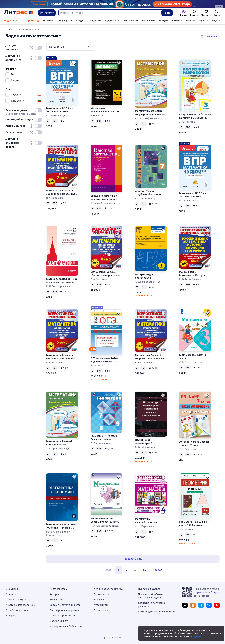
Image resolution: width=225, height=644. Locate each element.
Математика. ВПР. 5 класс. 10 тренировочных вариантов (61, 110)
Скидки (80, 21)
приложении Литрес (208, 592)
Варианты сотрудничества (65, 605)
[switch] (38, 48)
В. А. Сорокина (55, 198)
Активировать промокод (108, 589)
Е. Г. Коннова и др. (57, 115)
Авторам (55, 594)
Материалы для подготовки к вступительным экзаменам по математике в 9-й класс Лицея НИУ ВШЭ (151, 276)
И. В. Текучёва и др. (190, 279)
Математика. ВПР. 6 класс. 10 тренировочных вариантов (194, 195)
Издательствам (58, 589)
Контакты (11, 594)
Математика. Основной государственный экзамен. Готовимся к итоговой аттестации (151, 113)
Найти (167, 13)
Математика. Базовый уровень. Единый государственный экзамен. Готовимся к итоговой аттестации (62, 443)
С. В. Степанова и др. (191, 362)
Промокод (33, 21)
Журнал (203, 21)
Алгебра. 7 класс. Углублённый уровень (148, 193)
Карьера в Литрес (16, 600)
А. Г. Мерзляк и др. (146, 198)
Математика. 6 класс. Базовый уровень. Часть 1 (105, 520)
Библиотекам (57, 600)
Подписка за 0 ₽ (13, 21)
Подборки (95, 21)
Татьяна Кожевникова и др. (106, 203)
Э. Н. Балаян (97, 116)
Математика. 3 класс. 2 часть (193, 356)
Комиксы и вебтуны (183, 21)
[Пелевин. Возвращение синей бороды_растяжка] (113, 4)
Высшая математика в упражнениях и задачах (105, 197)
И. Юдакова (97, 366)
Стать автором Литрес (63, 616)
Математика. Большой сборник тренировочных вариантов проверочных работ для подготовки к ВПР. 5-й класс (61, 357)
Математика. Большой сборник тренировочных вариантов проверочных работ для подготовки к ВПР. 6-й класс (150, 357)
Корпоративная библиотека (66, 626)
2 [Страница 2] (127, 570)
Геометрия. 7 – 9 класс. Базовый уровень (104, 438)
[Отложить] (74, 63)
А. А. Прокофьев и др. (147, 118)
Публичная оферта (149, 589)
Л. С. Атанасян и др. (102, 443)
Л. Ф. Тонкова (187, 122)
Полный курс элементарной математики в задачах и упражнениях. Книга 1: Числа (149, 442)
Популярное (65, 21)
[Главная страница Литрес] (18, 13)
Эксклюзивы (131, 21)
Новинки (48, 21)
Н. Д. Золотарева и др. (59, 286)
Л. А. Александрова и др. (105, 526)
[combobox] (110, 13)
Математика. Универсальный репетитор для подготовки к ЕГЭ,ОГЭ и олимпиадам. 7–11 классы (106, 110)
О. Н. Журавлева (145, 526)
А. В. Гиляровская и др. (148, 282)
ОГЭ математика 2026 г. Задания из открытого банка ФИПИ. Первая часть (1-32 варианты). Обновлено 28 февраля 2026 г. (106, 360)
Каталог (47, 13)
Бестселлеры (102, 594)
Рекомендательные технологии (156, 612)
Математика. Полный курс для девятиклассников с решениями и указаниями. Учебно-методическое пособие (62, 281)
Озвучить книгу (59, 621)
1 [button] (119, 570)
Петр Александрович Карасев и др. (58, 533)
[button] (160, 570)
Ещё (215, 21)
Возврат (10, 616)
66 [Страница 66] (145, 570)
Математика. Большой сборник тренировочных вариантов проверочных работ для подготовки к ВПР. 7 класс (61, 192)
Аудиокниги (112, 21)
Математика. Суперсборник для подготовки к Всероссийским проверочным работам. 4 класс (150, 521)
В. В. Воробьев (55, 363)
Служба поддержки (17, 610)
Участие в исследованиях (20, 605)
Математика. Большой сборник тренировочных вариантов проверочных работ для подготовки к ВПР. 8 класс (105, 274)
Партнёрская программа (64, 610)
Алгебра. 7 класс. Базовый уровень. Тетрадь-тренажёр (195, 444)
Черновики (148, 21)
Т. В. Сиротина (188, 449)
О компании (12, 589)
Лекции (163, 21)
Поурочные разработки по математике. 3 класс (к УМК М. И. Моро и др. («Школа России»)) (195, 116)
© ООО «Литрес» (113, 638)
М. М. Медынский (145, 447)
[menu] (70, 47)
